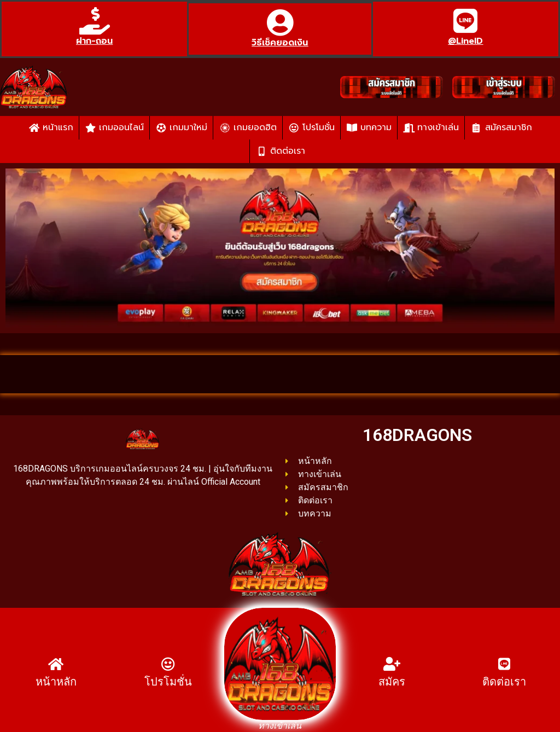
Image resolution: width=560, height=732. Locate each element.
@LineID (465, 41)
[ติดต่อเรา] (504, 664)
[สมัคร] (392, 664)
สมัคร (392, 682)
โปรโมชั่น (168, 682)
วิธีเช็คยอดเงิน (280, 43)
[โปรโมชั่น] (168, 664)
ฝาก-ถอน (94, 41)
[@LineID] (465, 21)
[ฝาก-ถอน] (95, 21)
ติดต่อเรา (504, 682)
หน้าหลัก (56, 682)
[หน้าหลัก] (56, 664)
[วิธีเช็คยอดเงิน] (280, 22)
